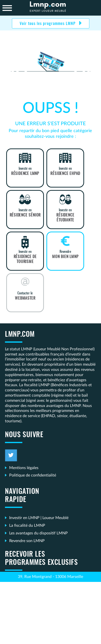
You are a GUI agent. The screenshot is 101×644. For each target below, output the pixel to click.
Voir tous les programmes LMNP (48, 24)
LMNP (51, 8)
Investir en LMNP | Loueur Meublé (39, 518)
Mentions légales (24, 468)
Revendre (65, 255)
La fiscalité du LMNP (27, 525)
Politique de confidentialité (33, 475)
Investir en (25, 171)
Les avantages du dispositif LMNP (38, 533)
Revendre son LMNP (27, 541)
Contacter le (25, 296)
